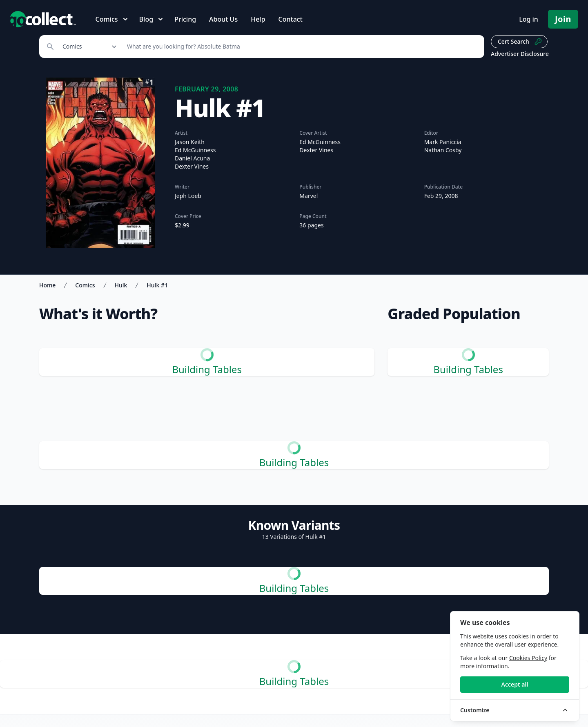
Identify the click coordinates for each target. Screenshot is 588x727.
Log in (529, 19)
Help (258, 19)
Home (47, 285)
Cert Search (520, 42)
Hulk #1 (157, 285)
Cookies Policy (528, 658)
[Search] (301, 47)
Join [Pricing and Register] (563, 19)
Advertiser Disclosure (520, 54)
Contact (291, 19)
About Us (223, 19)
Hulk (121, 285)
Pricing (185, 19)
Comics (85, 285)
